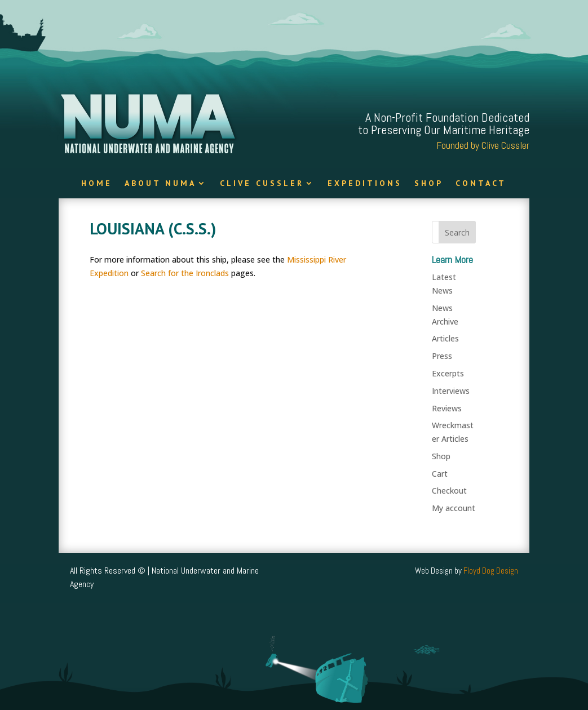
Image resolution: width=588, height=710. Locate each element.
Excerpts (448, 373)
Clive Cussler (262, 184)
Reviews (447, 408)
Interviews (451, 391)
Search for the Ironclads (185, 273)
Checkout (449, 491)
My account (454, 508)
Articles (445, 338)
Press (442, 356)
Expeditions (365, 184)
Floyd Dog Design (491, 571)
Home (97, 184)
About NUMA (160, 184)
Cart (440, 474)
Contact (481, 184)
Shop (429, 184)
